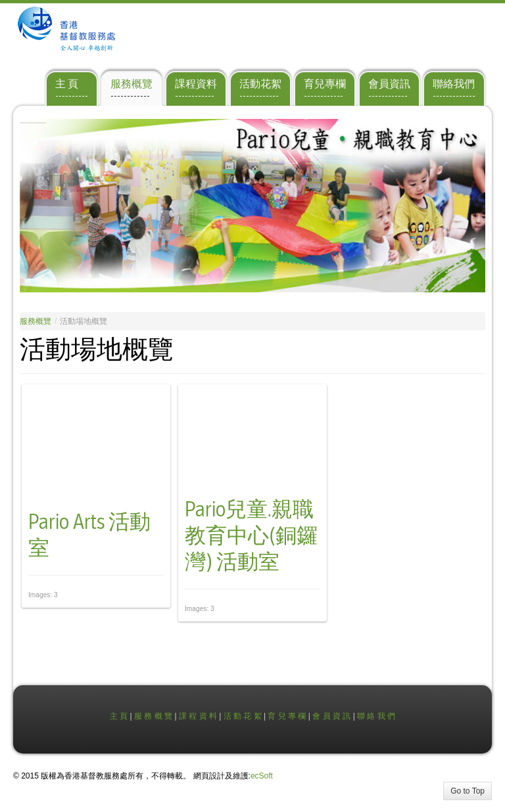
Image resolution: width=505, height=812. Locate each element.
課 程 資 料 (198, 716)
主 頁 (119, 716)
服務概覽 (36, 321)
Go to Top (468, 791)
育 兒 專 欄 (287, 716)
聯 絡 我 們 (376, 716)
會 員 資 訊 (331, 716)
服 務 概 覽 (153, 716)
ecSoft (262, 776)
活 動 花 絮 (243, 716)
